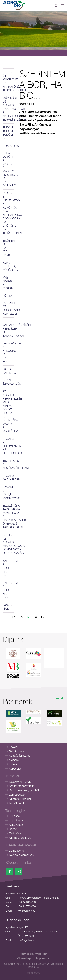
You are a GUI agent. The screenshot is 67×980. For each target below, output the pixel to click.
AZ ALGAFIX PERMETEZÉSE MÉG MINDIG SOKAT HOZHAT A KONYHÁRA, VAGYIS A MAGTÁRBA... (8, 411)
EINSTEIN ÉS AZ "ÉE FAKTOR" (8, 248)
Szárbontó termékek (21, 786)
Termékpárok (17, 803)
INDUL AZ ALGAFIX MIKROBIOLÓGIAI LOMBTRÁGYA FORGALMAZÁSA (8, 544)
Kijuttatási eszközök (21, 799)
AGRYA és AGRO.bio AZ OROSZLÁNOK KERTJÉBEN (8, 305)
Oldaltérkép (24, 958)
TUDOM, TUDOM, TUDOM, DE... (8, 133)
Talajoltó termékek (20, 781)
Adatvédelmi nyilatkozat (33, 954)
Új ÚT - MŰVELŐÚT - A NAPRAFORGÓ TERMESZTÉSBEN (8, 81)
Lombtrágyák (17, 794)
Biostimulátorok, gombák (24, 790)
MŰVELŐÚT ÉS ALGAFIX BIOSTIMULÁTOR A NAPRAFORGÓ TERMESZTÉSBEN (8, 109)
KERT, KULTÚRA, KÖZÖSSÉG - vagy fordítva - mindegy (8, 275)
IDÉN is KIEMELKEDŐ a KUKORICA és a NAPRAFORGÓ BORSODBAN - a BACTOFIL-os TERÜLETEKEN (8, 213)
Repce (13, 829)
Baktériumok (17, 751)
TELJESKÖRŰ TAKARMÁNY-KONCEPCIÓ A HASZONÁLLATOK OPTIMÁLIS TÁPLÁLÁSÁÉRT (8, 516)
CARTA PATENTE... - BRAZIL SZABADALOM (8, 376)
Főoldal (13, 747)
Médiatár (14, 760)
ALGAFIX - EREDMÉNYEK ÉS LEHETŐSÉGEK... (8, 446)
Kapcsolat (15, 769)
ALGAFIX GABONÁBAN (8, 477)
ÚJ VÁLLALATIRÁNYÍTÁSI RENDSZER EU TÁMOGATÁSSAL (8, 328)
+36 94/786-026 (27, 906)
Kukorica (14, 816)
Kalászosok (16, 825)
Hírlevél (13, 764)
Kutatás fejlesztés (20, 756)
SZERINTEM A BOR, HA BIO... (8, 568)
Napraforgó (16, 820)
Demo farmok (17, 851)
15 (13, 617)
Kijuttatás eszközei (20, 838)
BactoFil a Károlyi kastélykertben (8, 492)
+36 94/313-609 (27, 902)
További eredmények (21, 855)
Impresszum (43, 958)
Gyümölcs (15, 833)
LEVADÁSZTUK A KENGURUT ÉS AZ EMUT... (8, 352)
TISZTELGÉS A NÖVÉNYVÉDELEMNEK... (8, 464)
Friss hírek (6, 607)
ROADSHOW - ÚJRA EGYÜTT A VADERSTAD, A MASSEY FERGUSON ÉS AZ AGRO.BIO (8, 166)
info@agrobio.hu (26, 911)
